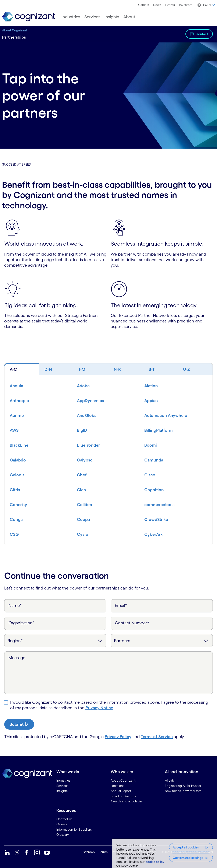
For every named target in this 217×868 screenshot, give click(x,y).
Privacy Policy (118, 737)
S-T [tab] (152, 369)
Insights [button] (112, 17)
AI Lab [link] (169, 780)
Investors (186, 5)
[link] (29, 17)
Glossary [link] (63, 835)
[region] (165, 853)
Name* (15, 605)
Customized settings (188, 858)
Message (17, 658)
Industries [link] (63, 780)
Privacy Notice (99, 708)
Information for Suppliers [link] (74, 829)
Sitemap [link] (89, 852)
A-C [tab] (13, 369)
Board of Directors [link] (123, 796)
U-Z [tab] (186, 369)
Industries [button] (71, 17)
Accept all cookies (186, 847)
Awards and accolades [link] (127, 801)
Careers (144, 5)
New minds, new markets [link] (183, 791)
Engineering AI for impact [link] (183, 786)
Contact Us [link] (64, 819)
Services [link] (62, 786)
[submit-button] (19, 724)
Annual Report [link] (121, 791)
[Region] (55, 641)
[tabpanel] (108, 460)
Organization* (22, 623)
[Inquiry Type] (162, 641)
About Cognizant (15, 30)
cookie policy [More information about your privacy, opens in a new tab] (155, 862)
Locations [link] (118, 786)
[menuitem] (144, 5)
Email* (121, 605)
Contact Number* (132, 623)
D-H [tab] (48, 369)
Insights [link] (62, 791)
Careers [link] (62, 824)
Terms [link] (103, 852)
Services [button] (92, 17)
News (157, 5)
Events (170, 5)
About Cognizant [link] (123, 780)
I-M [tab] (82, 369)
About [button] (129, 17)
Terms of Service (157, 737)
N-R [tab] (117, 369)
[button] (206, 5)
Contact (202, 34)
